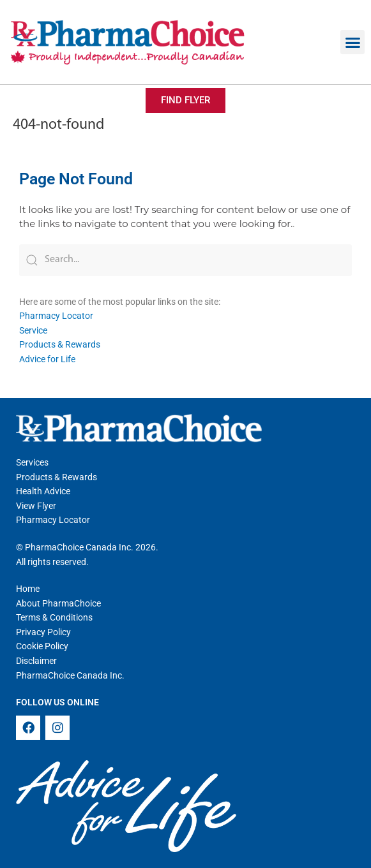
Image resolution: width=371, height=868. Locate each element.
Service (33, 330)
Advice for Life (47, 359)
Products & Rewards (60, 344)
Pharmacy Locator (56, 316)
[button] (352, 42)
